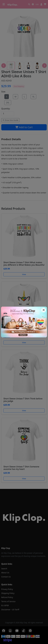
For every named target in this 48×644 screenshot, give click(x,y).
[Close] (44, 310)
